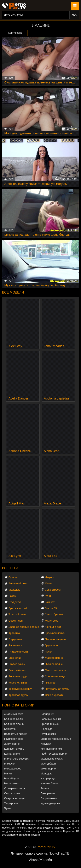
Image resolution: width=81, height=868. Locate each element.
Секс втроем (53, 590)
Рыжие (45, 788)
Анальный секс (18, 583)
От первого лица (15, 788)
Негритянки (11, 783)
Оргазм (13, 577)
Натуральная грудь (57, 689)
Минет (49, 583)
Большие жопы (14, 719)
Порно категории (18, 705)
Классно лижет (18, 683)
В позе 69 (51, 608)
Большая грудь (18, 676)
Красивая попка (55, 633)
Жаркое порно (54, 658)
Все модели (13, 292)
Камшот (50, 602)
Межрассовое (13, 769)
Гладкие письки (18, 652)
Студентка (15, 602)
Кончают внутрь (14, 749)
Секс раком (48, 793)
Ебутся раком (17, 664)
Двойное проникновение (24, 627)
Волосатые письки (16, 734)
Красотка (14, 633)
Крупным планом (51, 749)
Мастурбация (49, 764)
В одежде (47, 729)
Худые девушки (50, 803)
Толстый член (17, 614)
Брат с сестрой (18, 608)
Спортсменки (49, 798)
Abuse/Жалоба (41, 860)
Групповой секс (14, 739)
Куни (48, 596)
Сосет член (16, 621)
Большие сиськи (51, 719)
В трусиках (15, 639)
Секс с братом (54, 614)
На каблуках (12, 778)
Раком (12, 596)
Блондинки (47, 714)
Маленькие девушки (17, 759)
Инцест (50, 577)
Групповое (51, 645)
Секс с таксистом (56, 670)
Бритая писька (50, 724)
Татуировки (11, 803)
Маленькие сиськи (52, 759)
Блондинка (15, 645)
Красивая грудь (18, 695)
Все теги (10, 568)
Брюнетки (15, 658)
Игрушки (46, 744)
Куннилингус (12, 754)
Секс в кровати (54, 695)
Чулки (49, 652)
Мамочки (10, 764)
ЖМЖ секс (52, 621)
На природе (48, 778)
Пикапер (50, 683)
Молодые (14, 590)
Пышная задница (56, 639)
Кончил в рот (53, 627)
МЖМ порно (48, 769)
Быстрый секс (17, 670)
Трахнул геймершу (20, 689)
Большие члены (14, 724)
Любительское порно (54, 754)
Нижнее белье (54, 664)
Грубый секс (48, 734)
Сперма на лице (55, 676)
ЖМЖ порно (12, 744)
